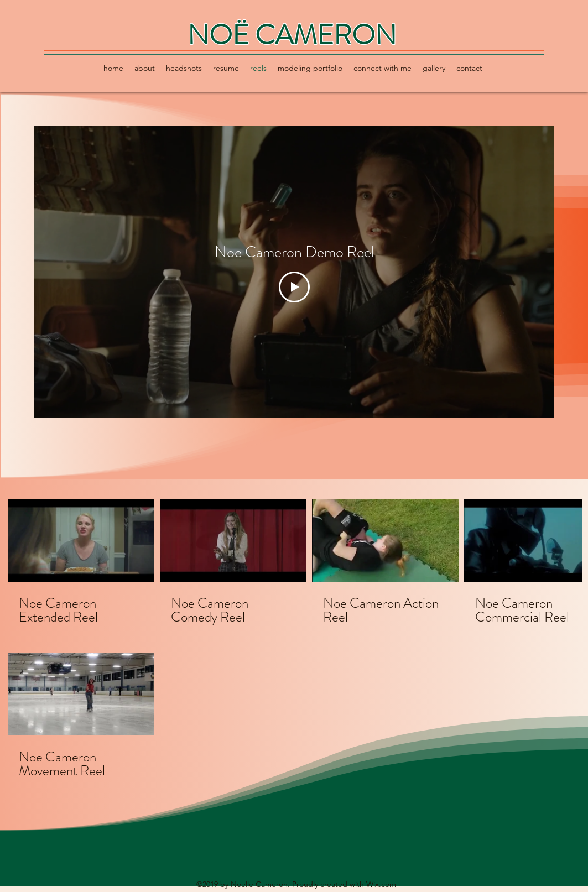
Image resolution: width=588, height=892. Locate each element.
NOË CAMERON (292, 35)
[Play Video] (294, 287)
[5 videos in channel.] (294, 639)
